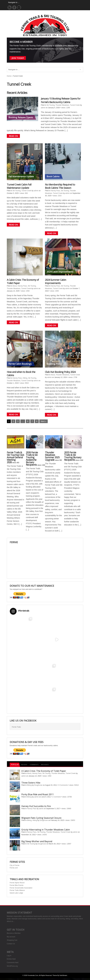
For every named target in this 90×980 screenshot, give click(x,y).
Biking (29, 785)
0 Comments (63, 785)
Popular (15, 765)
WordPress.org (12, 966)
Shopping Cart (12, 940)
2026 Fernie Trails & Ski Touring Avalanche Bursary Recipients (32, 459)
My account (11, 937)
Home (9, 76)
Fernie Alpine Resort (17, 883)
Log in (9, 956)
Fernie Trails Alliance (17, 890)
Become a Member (14, 933)
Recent (24, 765)
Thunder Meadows (62, 105)
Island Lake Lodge (16, 893)
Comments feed (13, 963)
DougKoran (38, 785)
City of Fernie (15, 865)
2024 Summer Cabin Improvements (55, 281)
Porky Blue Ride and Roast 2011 (38, 794)
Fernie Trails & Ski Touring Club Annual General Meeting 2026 (15, 457)
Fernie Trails (16, 727)
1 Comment (57, 797)
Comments (34, 765)
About (15, 286)
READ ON (13, 136)
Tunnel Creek (75, 105)
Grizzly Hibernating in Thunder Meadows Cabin (46, 830)
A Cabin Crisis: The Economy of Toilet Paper (44, 771)
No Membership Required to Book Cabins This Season (60, 186)
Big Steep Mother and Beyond (37, 841)
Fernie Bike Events (17, 885)
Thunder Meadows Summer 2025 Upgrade (52, 456)
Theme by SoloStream (60, 975)
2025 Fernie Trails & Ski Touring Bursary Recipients (73, 456)
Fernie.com (14, 868)
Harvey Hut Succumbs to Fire (36, 806)
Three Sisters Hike (31, 783)
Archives (45, 765)
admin (43, 108)
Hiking (25, 378)
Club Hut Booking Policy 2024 (60, 372)
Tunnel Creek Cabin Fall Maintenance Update (19, 186)
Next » (43, 421)
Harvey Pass (55, 191)
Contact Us (11, 944)
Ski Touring (51, 105)
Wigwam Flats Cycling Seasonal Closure (41, 818)
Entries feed (11, 959)
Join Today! (18, 58)
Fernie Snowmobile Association (21, 888)
